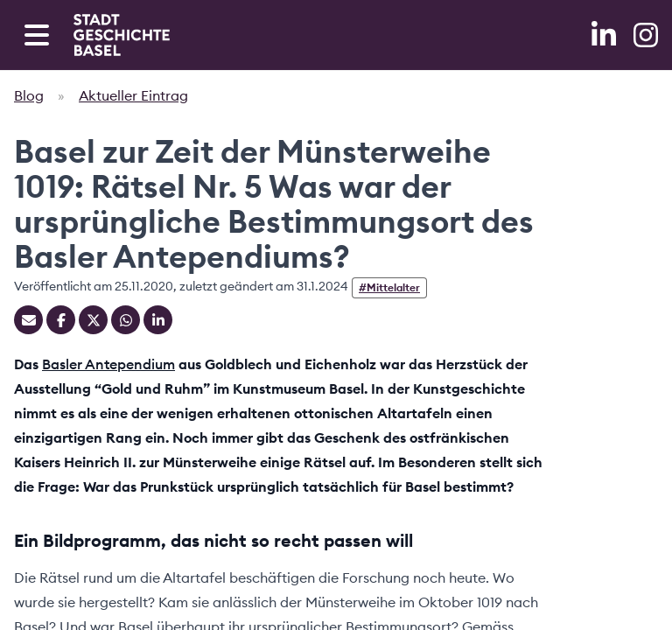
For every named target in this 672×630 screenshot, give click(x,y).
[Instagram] (646, 35)
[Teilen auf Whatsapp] (126, 320)
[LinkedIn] (605, 35)
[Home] (122, 35)
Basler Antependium (108, 364)
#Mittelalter (389, 287)
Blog (29, 95)
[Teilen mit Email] (28, 320)
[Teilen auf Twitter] (93, 320)
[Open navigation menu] (37, 35)
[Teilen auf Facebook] (61, 320)
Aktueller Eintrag (133, 95)
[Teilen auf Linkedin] (158, 320)
